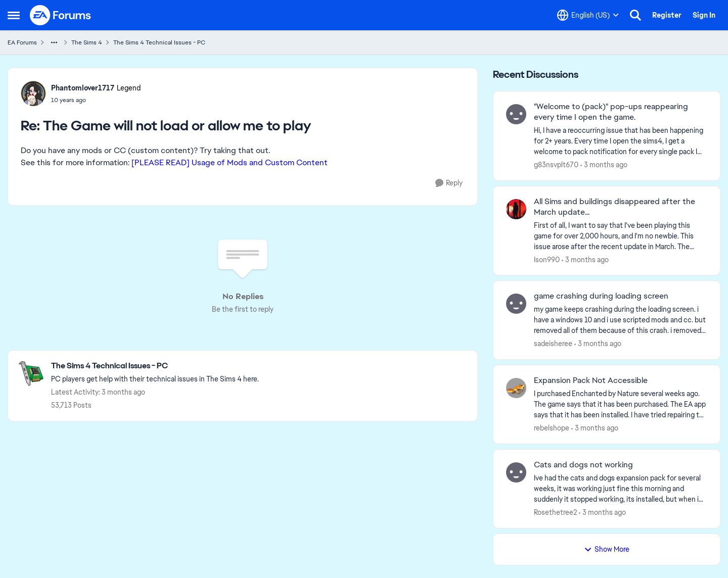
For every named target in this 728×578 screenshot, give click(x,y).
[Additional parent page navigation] (54, 42)
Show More (607, 549)
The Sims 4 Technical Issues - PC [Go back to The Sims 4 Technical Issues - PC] (159, 42)
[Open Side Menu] (14, 15)
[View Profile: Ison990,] (516, 209)
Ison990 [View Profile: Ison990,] (547, 259)
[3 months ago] (604, 165)
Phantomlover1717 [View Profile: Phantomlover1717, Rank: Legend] (83, 88)
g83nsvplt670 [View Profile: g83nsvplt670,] (556, 165)
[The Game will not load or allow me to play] (96, 100)
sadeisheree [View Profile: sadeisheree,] (553, 344)
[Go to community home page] (61, 15)
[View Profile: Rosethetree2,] (516, 472)
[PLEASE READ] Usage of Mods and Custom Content (230, 162)
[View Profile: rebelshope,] (516, 388)
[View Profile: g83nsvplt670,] (516, 114)
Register (667, 15)
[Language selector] (588, 15)
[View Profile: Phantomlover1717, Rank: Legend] (33, 93)
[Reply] (449, 183)
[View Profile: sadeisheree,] (516, 304)
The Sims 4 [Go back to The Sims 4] (87, 42)
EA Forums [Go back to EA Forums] (22, 42)
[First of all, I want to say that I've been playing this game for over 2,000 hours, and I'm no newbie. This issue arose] (621, 236)
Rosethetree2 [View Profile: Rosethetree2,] (555, 512)
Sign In (704, 15)
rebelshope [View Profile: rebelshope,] (552, 428)
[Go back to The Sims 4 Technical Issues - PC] (155, 366)
